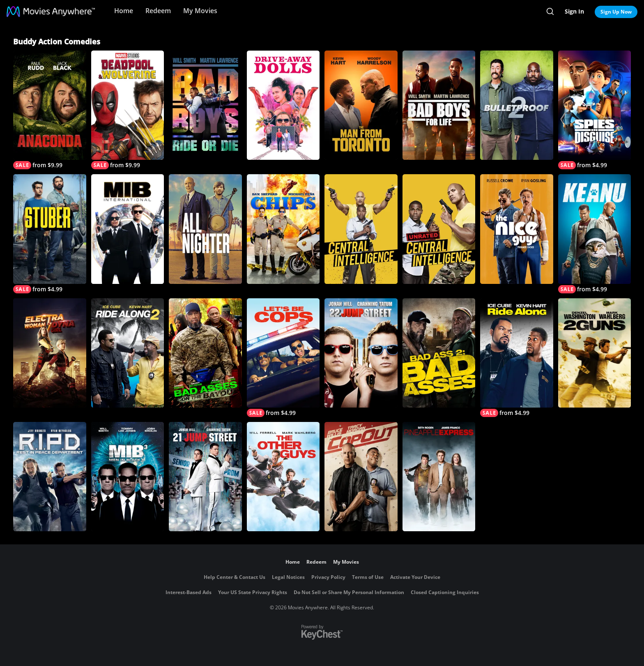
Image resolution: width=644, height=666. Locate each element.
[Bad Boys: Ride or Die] (205, 105)
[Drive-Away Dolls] (283, 105)
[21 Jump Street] (205, 477)
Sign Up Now (616, 12)
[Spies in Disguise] (595, 110)
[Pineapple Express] (439, 477)
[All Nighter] (205, 229)
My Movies (200, 11)
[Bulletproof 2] (517, 105)
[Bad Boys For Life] (439, 105)
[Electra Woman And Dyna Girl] (50, 353)
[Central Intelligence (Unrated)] (439, 229)
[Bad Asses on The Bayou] (205, 353)
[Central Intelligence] (361, 229)
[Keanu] (595, 234)
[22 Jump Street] (361, 353)
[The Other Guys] (283, 477)
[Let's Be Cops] (283, 358)
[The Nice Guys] (517, 229)
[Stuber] (50, 234)
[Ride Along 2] (128, 353)
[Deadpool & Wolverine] (128, 110)
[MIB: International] (128, 229)
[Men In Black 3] (128, 477)
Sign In (574, 11)
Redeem (158, 11)
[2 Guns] (595, 353)
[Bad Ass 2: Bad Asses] (439, 353)
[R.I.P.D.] (50, 477)
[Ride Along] (517, 358)
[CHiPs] (283, 229)
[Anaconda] (50, 110)
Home (124, 11)
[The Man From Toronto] (361, 105)
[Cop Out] (361, 477)
